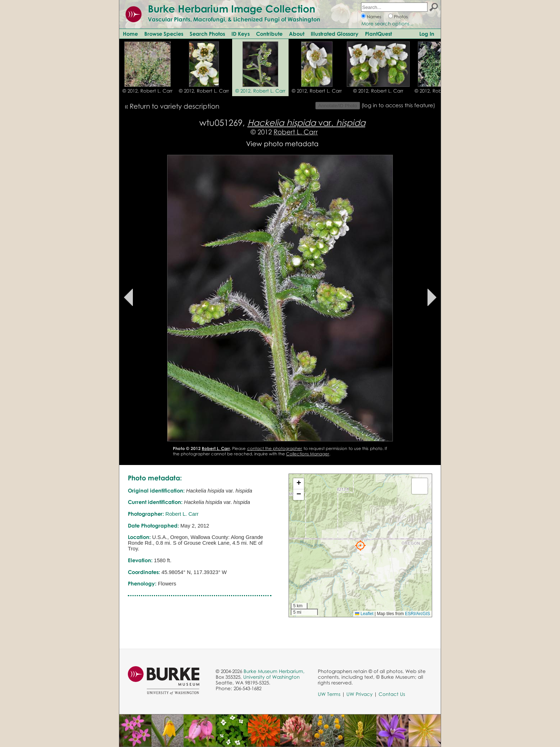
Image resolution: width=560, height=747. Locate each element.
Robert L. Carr (296, 132)
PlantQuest (378, 34)
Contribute (269, 34)
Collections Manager (308, 454)
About (297, 34)
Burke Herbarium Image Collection (232, 9)
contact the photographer (275, 448)
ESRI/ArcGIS (417, 614)
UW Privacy (359, 694)
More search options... (387, 24)
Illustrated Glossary (335, 34)
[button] (360, 545)
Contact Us (392, 694)
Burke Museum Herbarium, (274, 671)
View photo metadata (282, 144)
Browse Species (164, 34)
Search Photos (207, 34)
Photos (401, 17)
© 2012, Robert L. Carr (147, 91)
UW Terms (329, 694)
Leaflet (364, 614)
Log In (427, 34)
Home (130, 34)
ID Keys (241, 34)
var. (306, 122)
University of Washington (271, 677)
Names (374, 17)
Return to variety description (174, 106)
